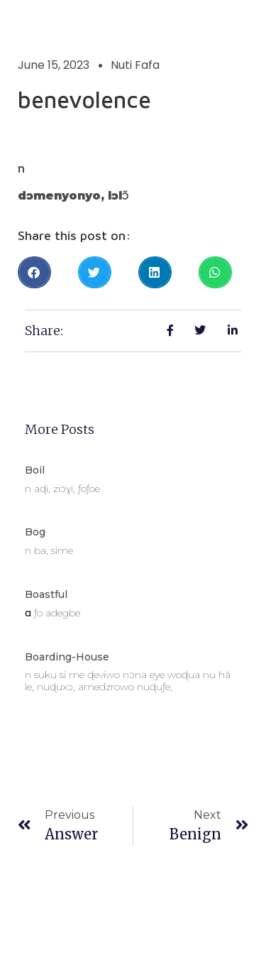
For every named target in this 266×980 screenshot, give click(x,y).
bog (35, 532)
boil (35, 470)
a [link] (28, 613)
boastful (46, 594)
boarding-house (67, 657)
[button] (34, 272)
